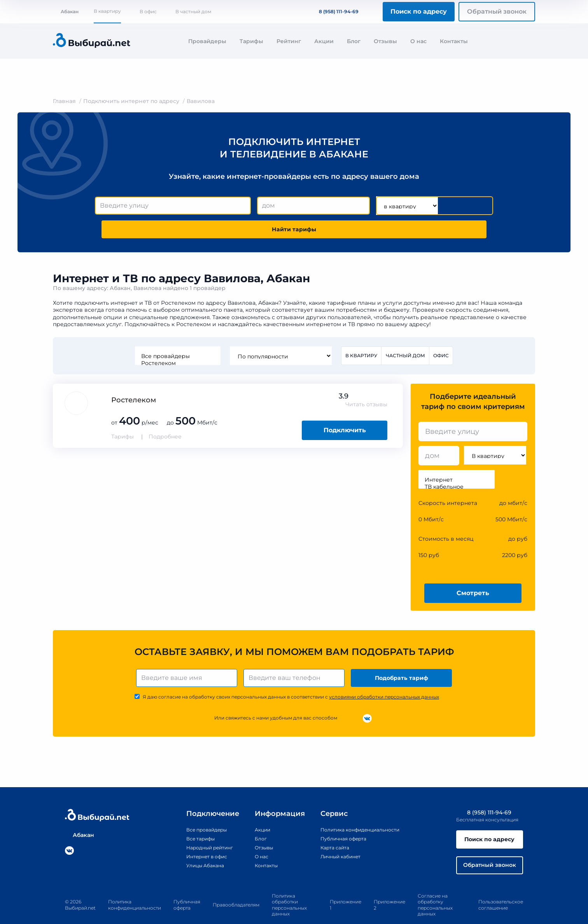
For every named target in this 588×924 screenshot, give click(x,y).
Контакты (454, 41)
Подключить (345, 409)
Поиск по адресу (419, 11)
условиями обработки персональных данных (384, 679)
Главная (64, 101)
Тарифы (251, 41)
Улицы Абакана (195, 847)
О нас (418, 41)
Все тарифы (190, 820)
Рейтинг (289, 41)
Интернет (457, 459)
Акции (324, 41)
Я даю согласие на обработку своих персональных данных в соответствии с (291, 679)
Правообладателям (236, 891)
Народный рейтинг (201, 829)
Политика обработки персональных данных (289, 891)
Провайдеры (207, 41)
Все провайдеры (176, 334)
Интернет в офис (198, 838)
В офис (148, 11)
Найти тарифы (449, 206)
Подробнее (165, 416)
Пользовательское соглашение (501, 891)
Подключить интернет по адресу (131, 101)
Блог (354, 41)
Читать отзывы (366, 383)
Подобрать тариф (403, 658)
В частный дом (193, 11)
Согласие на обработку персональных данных (435, 891)
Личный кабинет (334, 838)
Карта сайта (327, 829)
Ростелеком (176, 341)
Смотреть (473, 572)
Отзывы (385, 41)
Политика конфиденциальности (357, 811)
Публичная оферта (337, 820)
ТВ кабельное (457, 466)
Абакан (66, 11)
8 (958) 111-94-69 (334, 11)
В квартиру (107, 11)
